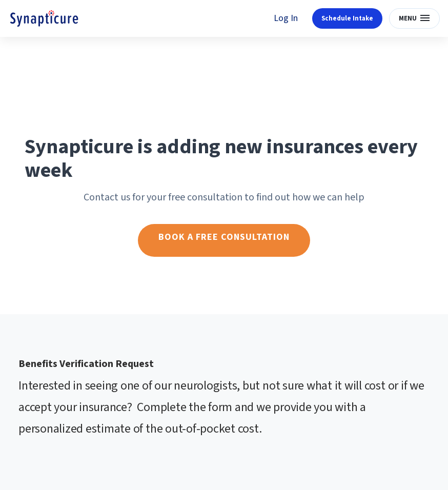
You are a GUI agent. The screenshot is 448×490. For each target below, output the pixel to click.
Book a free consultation (224, 237)
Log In (286, 18)
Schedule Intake (347, 18)
